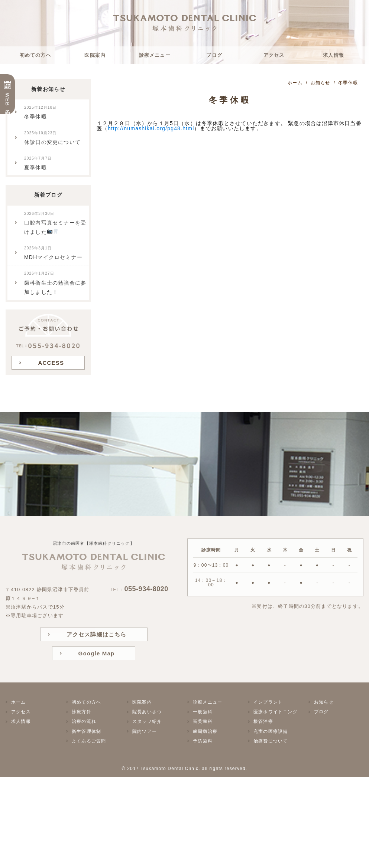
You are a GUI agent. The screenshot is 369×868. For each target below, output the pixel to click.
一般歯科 (203, 712)
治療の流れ (84, 721)
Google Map (97, 653)
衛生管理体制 (86, 731)
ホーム (19, 702)
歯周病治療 (205, 731)
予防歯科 (203, 741)
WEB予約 (7, 100)
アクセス (274, 55)
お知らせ (324, 702)
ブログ (214, 55)
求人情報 (334, 55)
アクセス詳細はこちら (97, 634)
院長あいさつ (147, 712)
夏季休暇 (38, 163)
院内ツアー (145, 731)
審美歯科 (203, 721)
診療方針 (82, 712)
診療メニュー (155, 55)
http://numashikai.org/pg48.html (151, 128)
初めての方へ (35, 55)
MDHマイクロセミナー (53, 253)
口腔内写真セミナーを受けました (55, 223)
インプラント (268, 702)
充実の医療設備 (271, 731)
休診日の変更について (52, 138)
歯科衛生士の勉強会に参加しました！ (55, 283)
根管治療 (263, 721)
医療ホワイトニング (276, 712)
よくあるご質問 (89, 741)
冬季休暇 (41, 112)
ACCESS (51, 363)
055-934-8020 (146, 589)
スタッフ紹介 (147, 721)
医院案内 (95, 55)
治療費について (271, 741)
